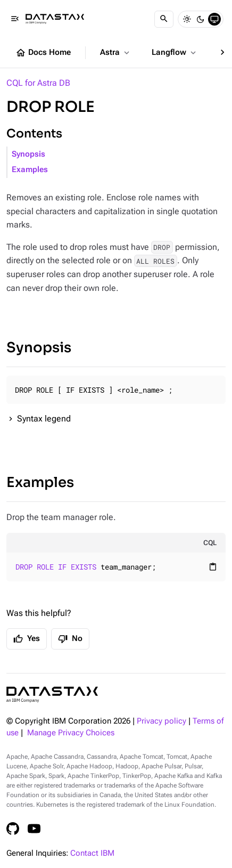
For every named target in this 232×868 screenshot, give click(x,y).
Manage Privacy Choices (71, 733)
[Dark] (201, 19)
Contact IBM (92, 853)
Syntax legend (44, 419)
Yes (27, 639)
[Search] (164, 19)
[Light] (187, 19)
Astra (116, 53)
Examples (30, 170)
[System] (214, 19)
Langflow (175, 53)
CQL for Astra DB (38, 83)
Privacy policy (161, 721)
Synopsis (28, 154)
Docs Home (43, 53)
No (70, 639)
